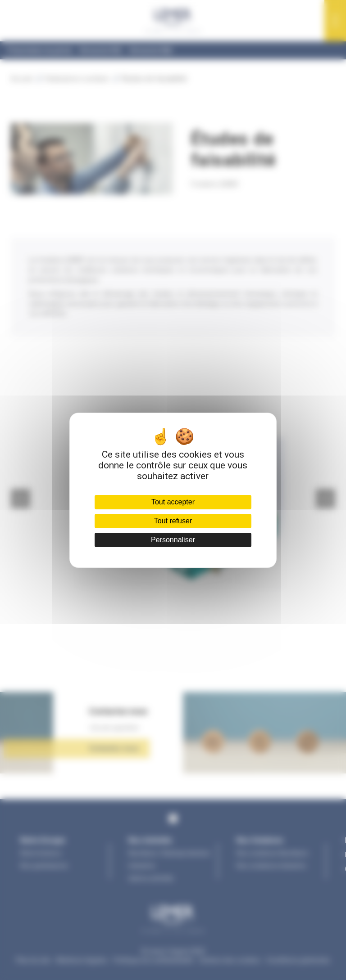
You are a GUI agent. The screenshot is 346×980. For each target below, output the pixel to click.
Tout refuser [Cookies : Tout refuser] (173, 521)
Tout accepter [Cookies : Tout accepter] (173, 502)
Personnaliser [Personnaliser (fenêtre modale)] (173, 540)
